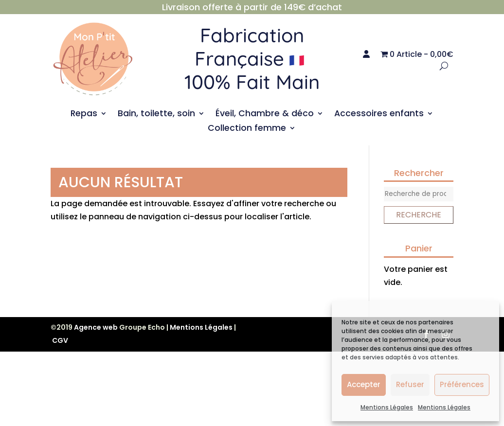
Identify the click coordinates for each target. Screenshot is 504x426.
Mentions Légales (387, 407)
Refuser (410, 384)
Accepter (364, 384)
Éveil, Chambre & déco (265, 115)
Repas (84, 115)
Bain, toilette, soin (156, 115)
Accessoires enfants (379, 115)
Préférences (462, 384)
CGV (60, 340)
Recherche (419, 215)
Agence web (96, 327)
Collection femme (247, 129)
